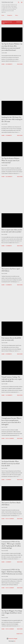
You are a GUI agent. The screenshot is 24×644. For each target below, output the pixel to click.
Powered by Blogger (12, 639)
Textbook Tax (7, 2)
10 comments (9, 177)
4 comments (9, 135)
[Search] (19, 2)
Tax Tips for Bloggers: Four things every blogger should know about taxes (12, 613)
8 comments (9, 354)
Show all (19, 22)
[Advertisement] (12, 83)
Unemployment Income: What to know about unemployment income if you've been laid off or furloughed (11, 421)
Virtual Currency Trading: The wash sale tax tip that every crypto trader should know (12, 379)
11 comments (9, 395)
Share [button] (3, 64)
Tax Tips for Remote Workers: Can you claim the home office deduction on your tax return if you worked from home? (12, 47)
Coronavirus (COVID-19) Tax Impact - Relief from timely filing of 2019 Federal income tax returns (12, 572)
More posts (20, 634)
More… (17, 15)
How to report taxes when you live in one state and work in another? (12, 231)
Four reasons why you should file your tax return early (11, 339)
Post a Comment (10, 438)
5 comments (9, 246)
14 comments (9, 64)
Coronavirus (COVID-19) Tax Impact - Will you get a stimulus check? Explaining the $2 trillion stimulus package (11, 545)
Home (3, 15)
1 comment (8, 480)
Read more (20, 64)
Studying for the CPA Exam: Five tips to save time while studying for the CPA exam (12, 119)
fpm (15, 641)
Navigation (10, 15)
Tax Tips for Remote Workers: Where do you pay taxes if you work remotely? (10, 160)
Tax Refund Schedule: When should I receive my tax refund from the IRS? (10, 463)
